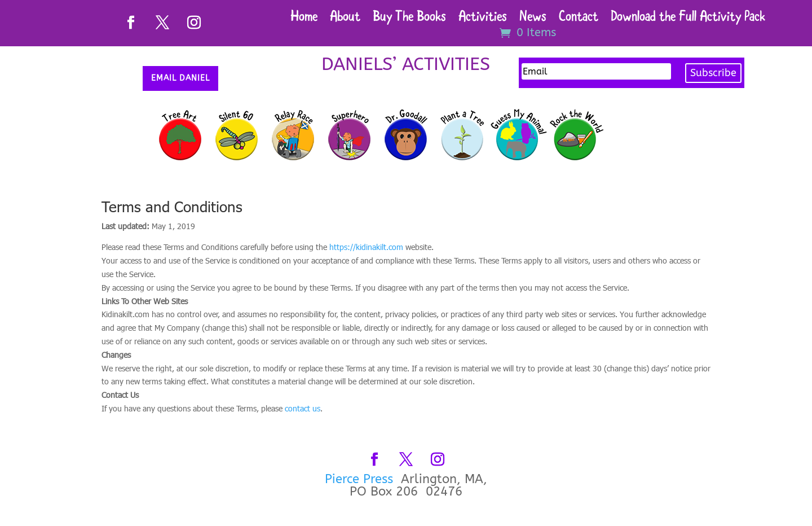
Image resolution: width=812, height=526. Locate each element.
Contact (579, 19)
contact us (303, 408)
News (533, 19)
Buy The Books (409, 19)
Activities (483, 19)
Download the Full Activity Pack (688, 19)
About (345, 19)
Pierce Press (361, 479)
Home (304, 19)
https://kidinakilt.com (366, 247)
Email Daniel (180, 78)
